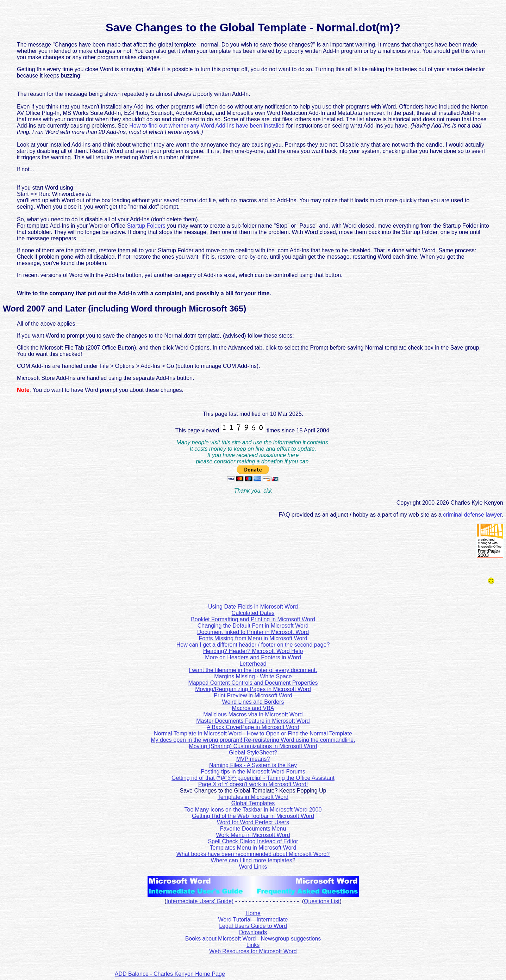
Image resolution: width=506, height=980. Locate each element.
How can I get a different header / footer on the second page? (253, 645)
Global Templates (253, 803)
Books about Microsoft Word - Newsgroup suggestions (253, 939)
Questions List (322, 901)
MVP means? (253, 759)
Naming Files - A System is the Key (253, 765)
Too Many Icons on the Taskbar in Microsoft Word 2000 (253, 810)
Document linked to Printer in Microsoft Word (253, 632)
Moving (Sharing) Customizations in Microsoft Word (253, 746)
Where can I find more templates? (253, 860)
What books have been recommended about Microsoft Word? (253, 854)
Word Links (253, 867)
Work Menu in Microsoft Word (253, 835)
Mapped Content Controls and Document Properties (253, 683)
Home (253, 913)
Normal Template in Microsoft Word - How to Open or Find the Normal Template (253, 734)
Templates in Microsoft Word (253, 797)
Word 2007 (24, 309)
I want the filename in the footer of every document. (253, 670)
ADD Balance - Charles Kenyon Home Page (170, 974)
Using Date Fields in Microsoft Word (253, 607)
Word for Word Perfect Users (253, 822)
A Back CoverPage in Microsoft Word (253, 727)
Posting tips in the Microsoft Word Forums (253, 772)
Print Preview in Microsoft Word (253, 695)
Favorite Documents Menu (253, 829)
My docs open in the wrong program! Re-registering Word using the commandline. (253, 740)
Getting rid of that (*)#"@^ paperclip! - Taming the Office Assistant (253, 778)
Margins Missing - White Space (253, 676)
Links (253, 945)
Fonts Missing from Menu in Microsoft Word (253, 638)
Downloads (253, 932)
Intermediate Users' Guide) (200, 901)
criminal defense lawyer (472, 515)
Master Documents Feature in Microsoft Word (253, 721)
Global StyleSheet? (253, 753)
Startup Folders (146, 226)
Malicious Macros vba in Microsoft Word (253, 714)
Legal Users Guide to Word (253, 926)
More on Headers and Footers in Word (253, 657)
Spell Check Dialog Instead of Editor (253, 841)
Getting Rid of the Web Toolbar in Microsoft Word (253, 816)
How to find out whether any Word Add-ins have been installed (207, 126)
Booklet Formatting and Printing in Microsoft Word (253, 619)
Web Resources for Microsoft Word (253, 951)
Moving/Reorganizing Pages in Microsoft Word (253, 689)
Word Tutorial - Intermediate (253, 920)
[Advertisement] (309, 965)
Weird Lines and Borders (253, 702)
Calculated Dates (253, 613)
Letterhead (253, 664)
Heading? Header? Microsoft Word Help (253, 651)
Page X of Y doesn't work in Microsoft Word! (253, 784)
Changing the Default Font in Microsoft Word (253, 626)
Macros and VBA (253, 708)
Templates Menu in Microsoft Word (253, 848)
